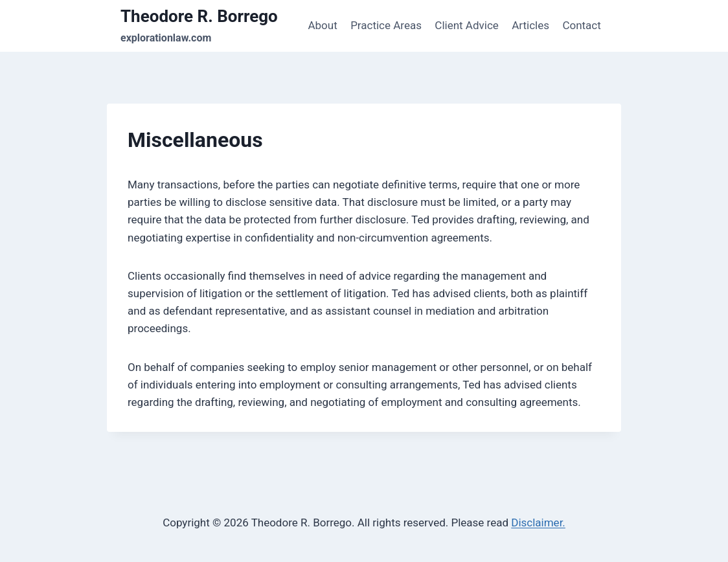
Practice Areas (386, 25)
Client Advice (466, 25)
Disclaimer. (538, 523)
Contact (581, 25)
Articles (530, 25)
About (322, 25)
